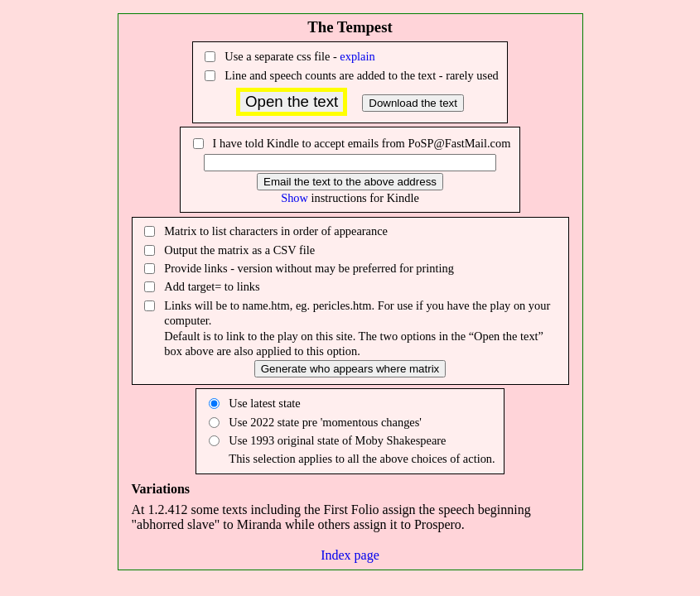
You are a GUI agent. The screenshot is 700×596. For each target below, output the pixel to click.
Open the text (292, 101)
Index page (350, 555)
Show (294, 198)
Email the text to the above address (350, 182)
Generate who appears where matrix (350, 369)
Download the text (413, 103)
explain (357, 56)
